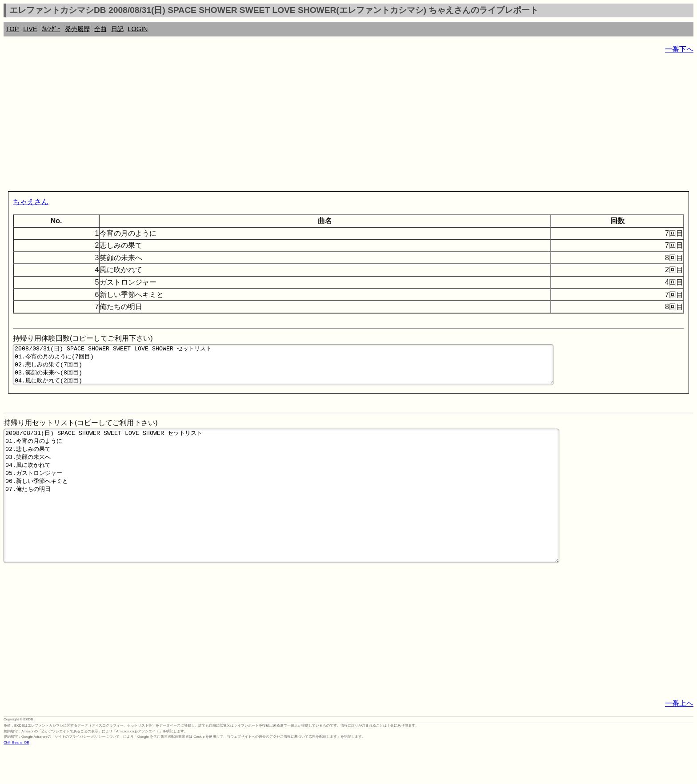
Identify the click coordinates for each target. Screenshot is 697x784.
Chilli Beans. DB (16, 777)
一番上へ (679, 738)
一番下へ (679, 49)
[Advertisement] (270, 125)
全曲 (100, 29)
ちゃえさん (31, 202)
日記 (117, 29)
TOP (12, 29)
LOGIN (138, 29)
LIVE (30, 29)
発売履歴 (77, 29)
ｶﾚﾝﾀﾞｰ (51, 29)
